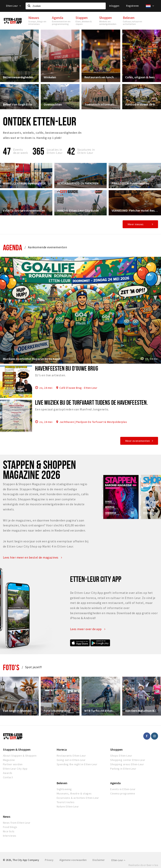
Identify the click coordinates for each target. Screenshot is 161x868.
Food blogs (10, 827)
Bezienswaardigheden (18, 77)
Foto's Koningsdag (57, 711)
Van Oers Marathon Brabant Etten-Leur (142, 711)
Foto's (11, 667)
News (7, 817)
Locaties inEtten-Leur (55, 151)
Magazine (9, 760)
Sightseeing (64, 789)
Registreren (132, 6)
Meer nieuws (136, 224)
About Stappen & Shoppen (20, 756)
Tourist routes (66, 802)
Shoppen (116, 749)
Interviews (10, 836)
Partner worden (13, 764)
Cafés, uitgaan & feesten (142, 77)
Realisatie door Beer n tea (143, 865)
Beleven (62, 783)
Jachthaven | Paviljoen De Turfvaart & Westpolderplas (93, 422)
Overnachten (53, 104)
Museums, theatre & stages (74, 793)
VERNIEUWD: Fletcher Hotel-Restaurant (135, 210)
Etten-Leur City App (15, 769)
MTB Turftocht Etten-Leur (101, 711)
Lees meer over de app (88, 629)
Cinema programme (123, 793)
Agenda (12, 247)
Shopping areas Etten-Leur (127, 764)
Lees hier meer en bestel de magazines (33, 557)
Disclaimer (99, 860)
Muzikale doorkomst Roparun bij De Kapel (32, 359)
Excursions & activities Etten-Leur (78, 798)
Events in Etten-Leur (123, 789)
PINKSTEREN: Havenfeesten (130, 183)
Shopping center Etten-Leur (128, 760)
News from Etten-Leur (17, 823)
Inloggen (114, 6)
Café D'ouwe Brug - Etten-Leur (78, 388)
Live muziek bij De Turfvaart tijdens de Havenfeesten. (91, 402)
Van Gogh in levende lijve (19, 711)
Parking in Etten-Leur (123, 769)
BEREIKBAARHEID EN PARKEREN (78, 183)
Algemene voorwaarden (73, 860)
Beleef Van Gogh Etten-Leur (19, 104)
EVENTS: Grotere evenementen (24, 210)
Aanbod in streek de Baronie (142, 104)
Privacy (49, 860)
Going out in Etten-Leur (71, 760)
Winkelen (50, 77)
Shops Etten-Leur (121, 756)
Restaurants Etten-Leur (71, 756)
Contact (8, 777)
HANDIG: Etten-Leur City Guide (78, 210)
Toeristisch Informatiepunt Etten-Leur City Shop (101, 104)
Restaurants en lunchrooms (101, 77)
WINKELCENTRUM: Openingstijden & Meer (26, 183)
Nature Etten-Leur (68, 806)
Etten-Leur (14, 6)
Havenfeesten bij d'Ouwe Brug (67, 368)
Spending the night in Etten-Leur (77, 764)
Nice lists (9, 831)
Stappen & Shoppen (17, 749)
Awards (8, 773)
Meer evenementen (138, 441)
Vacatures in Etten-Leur (86, 151)
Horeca (62, 749)
